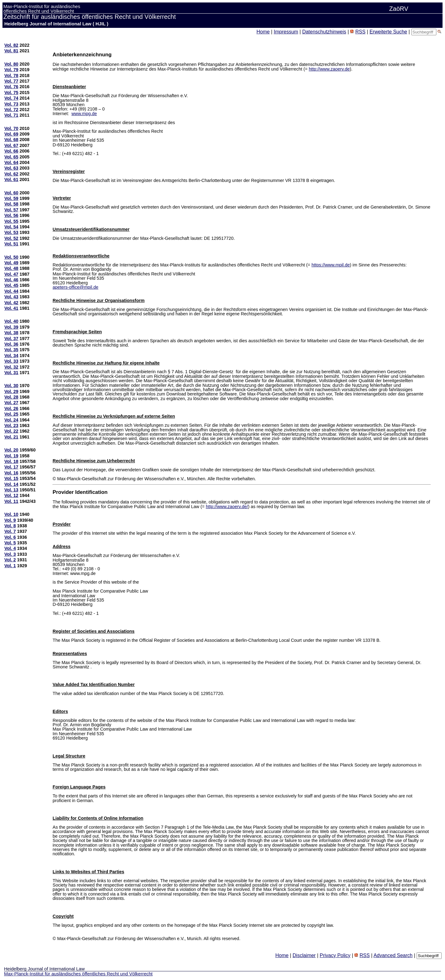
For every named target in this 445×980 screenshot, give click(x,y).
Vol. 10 (11, 514)
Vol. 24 (11, 420)
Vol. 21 (11, 437)
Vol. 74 (11, 98)
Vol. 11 (11, 501)
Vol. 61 (11, 179)
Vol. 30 (11, 386)
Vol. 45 (11, 285)
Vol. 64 (11, 162)
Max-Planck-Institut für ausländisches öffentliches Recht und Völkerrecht (78, 974)
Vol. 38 (11, 333)
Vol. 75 (11, 93)
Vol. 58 (11, 204)
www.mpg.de (84, 114)
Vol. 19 (11, 456)
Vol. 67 (11, 145)
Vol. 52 (11, 238)
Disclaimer (304, 955)
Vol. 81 (11, 51)
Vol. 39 (11, 327)
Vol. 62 (11, 174)
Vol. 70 (11, 128)
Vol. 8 (10, 526)
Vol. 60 (11, 193)
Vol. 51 (11, 244)
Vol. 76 (11, 87)
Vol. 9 (10, 520)
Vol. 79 (11, 70)
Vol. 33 (11, 361)
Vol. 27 (11, 403)
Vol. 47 (11, 274)
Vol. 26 (11, 408)
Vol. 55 (11, 221)
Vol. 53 (11, 232)
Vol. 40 (11, 321)
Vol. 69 (11, 134)
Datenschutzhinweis (324, 32)
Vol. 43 (11, 297)
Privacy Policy (335, 955)
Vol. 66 (11, 151)
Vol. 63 (11, 168)
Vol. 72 (11, 110)
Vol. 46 (11, 280)
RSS (360, 32)
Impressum (286, 32)
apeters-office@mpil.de (75, 287)
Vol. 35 (11, 350)
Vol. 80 (11, 64)
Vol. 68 (11, 140)
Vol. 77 (11, 81)
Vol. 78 (11, 76)
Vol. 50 (11, 257)
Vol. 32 (11, 367)
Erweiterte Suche (388, 32)
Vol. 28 (11, 397)
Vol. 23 (11, 425)
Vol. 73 (11, 104)
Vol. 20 (11, 450)
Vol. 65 (11, 157)
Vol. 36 (11, 344)
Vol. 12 (11, 495)
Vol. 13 (11, 490)
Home (263, 32)
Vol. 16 (11, 473)
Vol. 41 (11, 308)
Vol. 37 (11, 339)
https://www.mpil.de (331, 265)
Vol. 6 (10, 537)
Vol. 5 (10, 543)
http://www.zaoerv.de (329, 69)
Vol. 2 (10, 560)
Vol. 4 (10, 548)
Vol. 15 (11, 478)
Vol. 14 (11, 484)
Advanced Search (393, 955)
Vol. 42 (11, 303)
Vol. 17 (11, 467)
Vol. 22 (11, 431)
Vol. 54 (11, 227)
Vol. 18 (11, 461)
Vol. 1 (10, 566)
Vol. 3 (10, 554)
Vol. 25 (11, 414)
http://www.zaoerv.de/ (227, 507)
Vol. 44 (11, 291)
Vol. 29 (11, 391)
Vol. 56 (11, 215)
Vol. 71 (11, 115)
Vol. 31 (11, 373)
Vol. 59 (11, 198)
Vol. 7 (10, 531)
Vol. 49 (11, 263)
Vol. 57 (11, 210)
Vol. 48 (11, 268)
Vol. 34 (11, 356)
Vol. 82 (11, 45)
